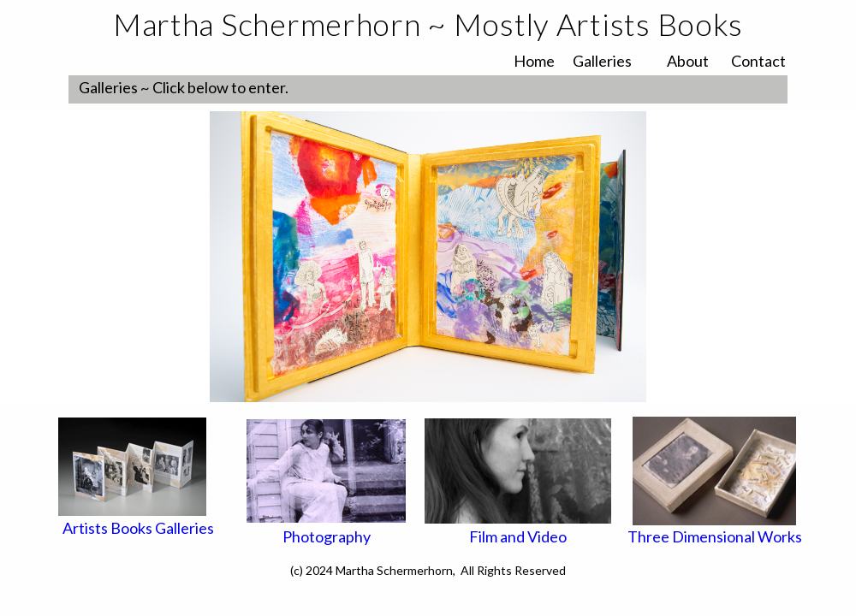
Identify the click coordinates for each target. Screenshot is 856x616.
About (688, 61)
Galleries (602, 61)
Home (534, 61)
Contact (758, 61)
